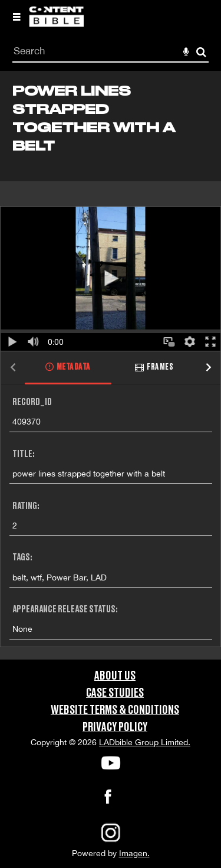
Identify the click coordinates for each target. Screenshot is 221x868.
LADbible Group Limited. (145, 742)
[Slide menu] (17, 17)
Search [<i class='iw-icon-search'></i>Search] (201, 52)
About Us (115, 676)
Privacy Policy (115, 727)
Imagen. (134, 853)
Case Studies (115, 693)
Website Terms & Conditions (115, 710)
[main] (111, 365)
